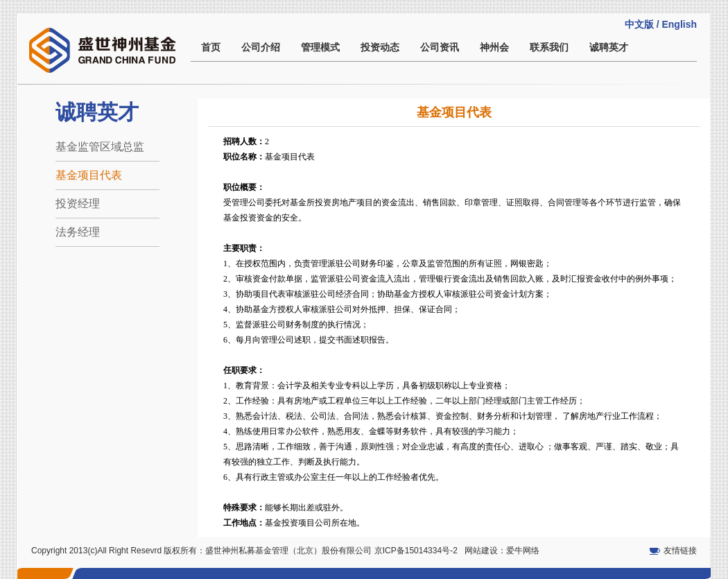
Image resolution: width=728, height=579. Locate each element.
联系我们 (549, 47)
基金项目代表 (89, 175)
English (679, 24)
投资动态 (380, 47)
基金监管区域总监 (100, 147)
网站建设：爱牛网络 (502, 551)
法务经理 (78, 232)
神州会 (494, 47)
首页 (211, 47)
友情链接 (680, 551)
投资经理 (78, 204)
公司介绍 (261, 47)
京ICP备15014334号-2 (416, 551)
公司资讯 (440, 47)
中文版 (639, 24)
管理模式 (320, 47)
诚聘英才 (609, 47)
